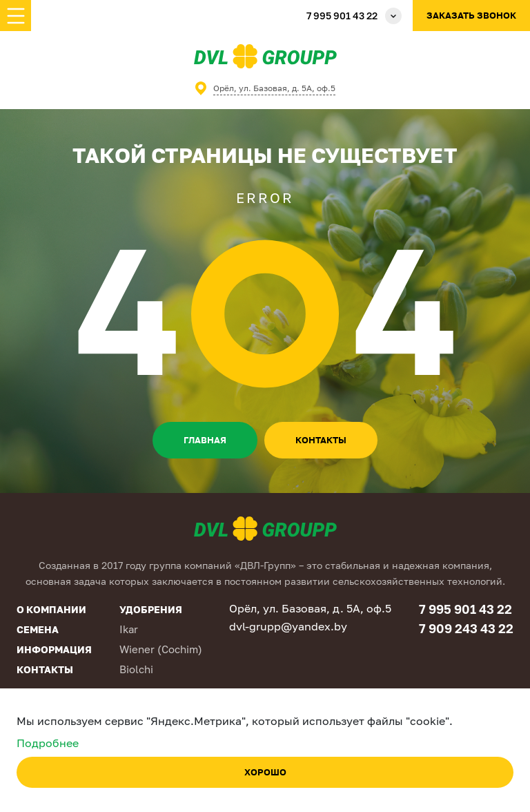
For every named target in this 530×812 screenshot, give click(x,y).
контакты (321, 440)
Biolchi (136, 669)
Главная (205, 440)
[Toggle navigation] (16, 16)
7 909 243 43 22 (466, 628)
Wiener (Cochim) (161, 649)
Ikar (129, 629)
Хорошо (265, 772)
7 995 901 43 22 (342, 16)
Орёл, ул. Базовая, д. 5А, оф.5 (274, 88)
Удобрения (151, 609)
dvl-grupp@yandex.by (288, 626)
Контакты (45, 669)
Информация (54, 649)
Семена (38, 629)
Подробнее (48, 743)
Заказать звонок (471, 15)
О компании (51, 609)
